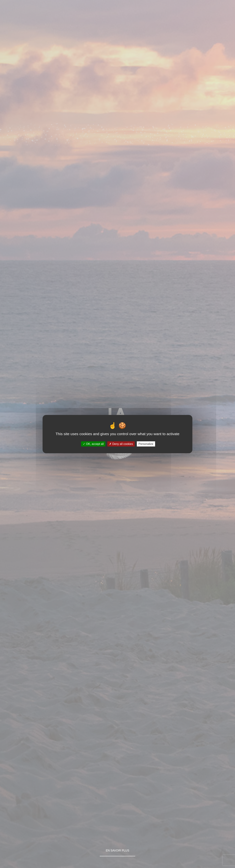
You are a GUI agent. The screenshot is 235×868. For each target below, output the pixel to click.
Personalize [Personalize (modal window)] (146, 444)
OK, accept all (93, 444)
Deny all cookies (121, 444)
